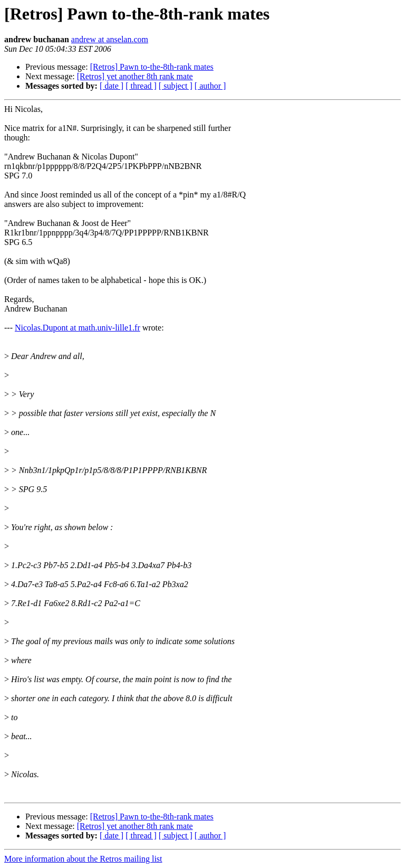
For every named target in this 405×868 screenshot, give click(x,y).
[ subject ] (176, 86)
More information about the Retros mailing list (83, 859)
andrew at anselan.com (110, 39)
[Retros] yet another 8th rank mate (135, 76)
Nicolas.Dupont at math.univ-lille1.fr (78, 328)
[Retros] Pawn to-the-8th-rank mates (152, 67)
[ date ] (112, 86)
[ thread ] (141, 86)
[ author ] (210, 86)
